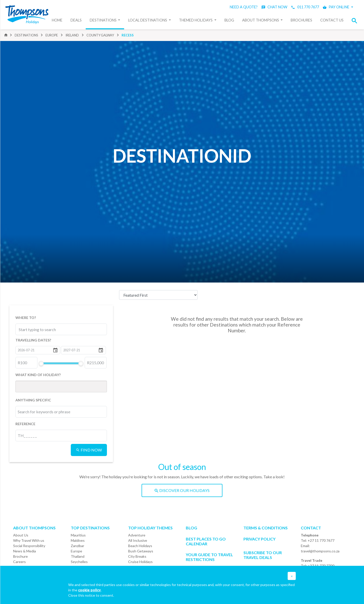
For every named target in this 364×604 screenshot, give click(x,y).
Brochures (301, 20)
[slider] (41, 363)
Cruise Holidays (140, 562)
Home (57, 20)
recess (128, 35)
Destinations (104, 20)
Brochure (20, 556)
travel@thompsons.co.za (320, 551)
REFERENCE (25, 424)
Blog (229, 20)
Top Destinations (90, 528)
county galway (100, 35)
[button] (356, 21)
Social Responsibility (29, 546)
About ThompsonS (34, 528)
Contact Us (332, 20)
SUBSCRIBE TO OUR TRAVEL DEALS (263, 555)
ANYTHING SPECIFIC (33, 400)
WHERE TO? (26, 318)
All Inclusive (138, 540)
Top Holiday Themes (150, 528)
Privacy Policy (259, 539)
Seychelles (79, 562)
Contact (311, 528)
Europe (76, 551)
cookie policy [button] (89, 590)
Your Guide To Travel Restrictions (209, 557)
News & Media (25, 551)
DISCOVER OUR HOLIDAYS (182, 490)
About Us (21, 535)
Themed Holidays (196, 20)
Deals (76, 20)
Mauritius (78, 535)
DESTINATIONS (26, 35)
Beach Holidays (140, 546)
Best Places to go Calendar (206, 541)
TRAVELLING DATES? (33, 340)
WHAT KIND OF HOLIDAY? (38, 375)
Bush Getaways (141, 551)
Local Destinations (148, 20)
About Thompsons (261, 20)
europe (52, 35)
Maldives (78, 540)
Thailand (78, 556)
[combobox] (41, 329)
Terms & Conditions (266, 528)
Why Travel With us (29, 540)
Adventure (137, 535)
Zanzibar (77, 546)
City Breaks (137, 556)
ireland (72, 35)
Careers (19, 562)
